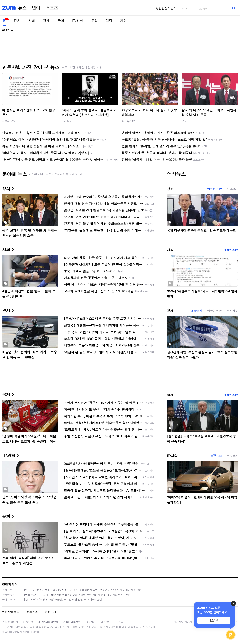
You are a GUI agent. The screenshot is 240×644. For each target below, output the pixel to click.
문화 (94, 21)
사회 (32, 21)
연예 (36, 8)
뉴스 (22, 8)
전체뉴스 (32, 612)
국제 (61, 21)
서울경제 (232, 189)
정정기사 (8, 584)
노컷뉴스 (216, 456)
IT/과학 (78, 21)
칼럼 (109, 21)
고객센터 (106, 622)
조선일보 (67, 121)
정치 (17, 21)
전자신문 (232, 311)
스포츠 (52, 8)
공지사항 (91, 622)
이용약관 (28, 622)
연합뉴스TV (9, 121)
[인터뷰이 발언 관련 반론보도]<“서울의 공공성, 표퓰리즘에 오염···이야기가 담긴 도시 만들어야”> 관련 (83, 590)
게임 (124, 21)
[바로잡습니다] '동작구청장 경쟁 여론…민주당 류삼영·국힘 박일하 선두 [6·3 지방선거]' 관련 (77, 595)
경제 (46, 21)
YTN (184, 121)
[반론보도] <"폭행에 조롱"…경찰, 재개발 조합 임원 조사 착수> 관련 (63, 599)
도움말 (119, 622)
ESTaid (8, 632)
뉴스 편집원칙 (10, 622)
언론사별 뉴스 (11, 612)
